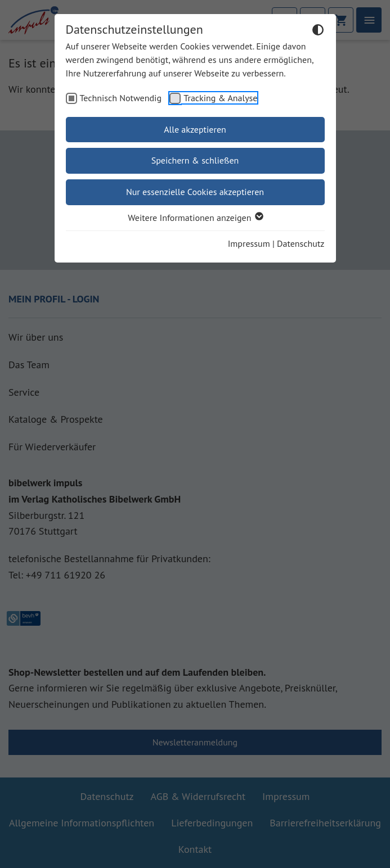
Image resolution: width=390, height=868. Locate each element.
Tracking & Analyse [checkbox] (220, 98)
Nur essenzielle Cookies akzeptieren (195, 192)
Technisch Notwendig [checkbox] (121, 98)
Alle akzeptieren (195, 129)
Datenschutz (301, 243)
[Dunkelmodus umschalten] (318, 31)
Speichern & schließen (195, 160)
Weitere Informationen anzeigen (195, 218)
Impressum (249, 243)
